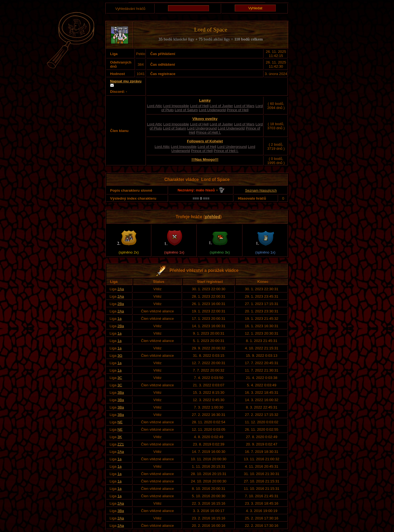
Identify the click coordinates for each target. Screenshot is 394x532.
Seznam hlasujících (261, 190)
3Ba (121, 392)
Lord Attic (155, 106)
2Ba (121, 304)
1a (119, 319)
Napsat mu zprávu (126, 81)
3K (120, 437)
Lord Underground (202, 128)
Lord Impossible (176, 106)
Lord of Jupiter (221, 106)
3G (120, 356)
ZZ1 (121, 444)
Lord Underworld (212, 110)
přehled (213, 217)
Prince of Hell (238, 110)
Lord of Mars (244, 106)
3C (120, 378)
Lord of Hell (199, 106)
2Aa (121, 289)
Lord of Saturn (186, 110)
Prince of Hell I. (208, 132)
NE (120, 422)
